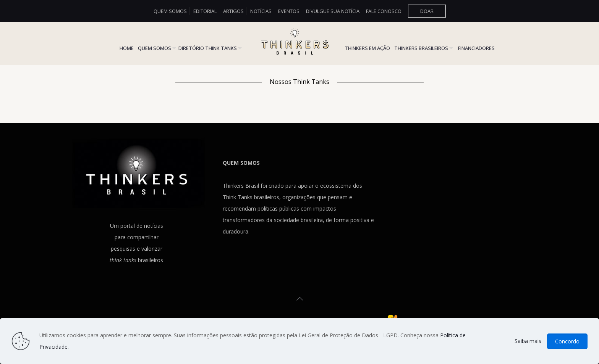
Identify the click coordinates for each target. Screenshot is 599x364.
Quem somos (170, 11)
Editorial (205, 11)
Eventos (289, 11)
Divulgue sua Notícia (333, 11)
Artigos (233, 11)
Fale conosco (384, 11)
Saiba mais (528, 341)
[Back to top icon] (299, 299)
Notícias (261, 11)
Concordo (567, 341)
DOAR (427, 11)
